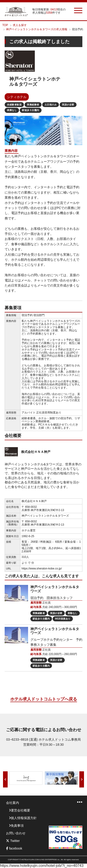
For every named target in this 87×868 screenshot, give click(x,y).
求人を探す (20, 25)
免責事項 (17, 826)
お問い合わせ (16, 833)
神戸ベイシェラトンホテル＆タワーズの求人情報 (37, 29)
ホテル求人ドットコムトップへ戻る (44, 699)
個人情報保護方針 (24, 818)
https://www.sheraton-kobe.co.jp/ (42, 569)
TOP (5, 25)
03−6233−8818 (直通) (22, 739)
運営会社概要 (20, 810)
